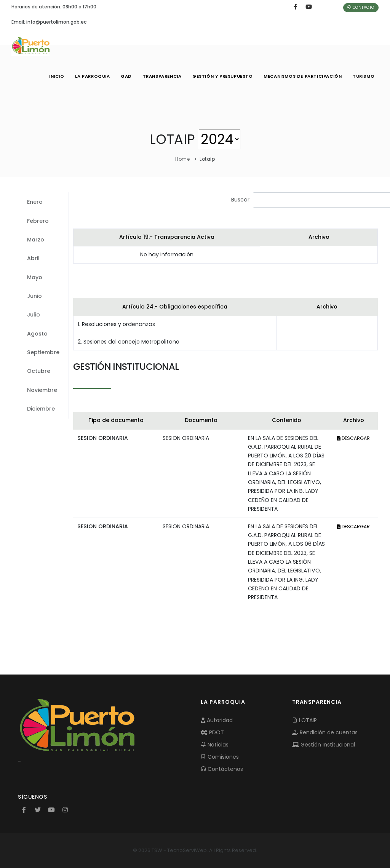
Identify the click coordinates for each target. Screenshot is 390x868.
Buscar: (290, 200)
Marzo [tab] (36, 240)
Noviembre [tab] (42, 390)
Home (182, 159)
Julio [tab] (34, 315)
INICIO (50, 76)
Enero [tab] (35, 202)
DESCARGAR (353, 438)
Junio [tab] (34, 296)
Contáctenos (222, 769)
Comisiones (220, 757)
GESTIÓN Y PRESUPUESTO (220, 76)
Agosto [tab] (37, 334)
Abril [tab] (33, 258)
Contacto (361, 7)
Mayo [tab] (35, 277)
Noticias (215, 745)
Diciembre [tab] (41, 409)
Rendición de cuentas (325, 732)
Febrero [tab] (38, 221)
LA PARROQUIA (86, 76)
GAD (121, 76)
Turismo (363, 76)
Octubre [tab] (39, 371)
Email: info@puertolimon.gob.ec (49, 22)
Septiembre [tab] (43, 352)
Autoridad (217, 720)
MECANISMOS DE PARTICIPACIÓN (301, 76)
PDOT (212, 732)
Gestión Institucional (324, 745)
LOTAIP (304, 720)
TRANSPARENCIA (158, 76)
